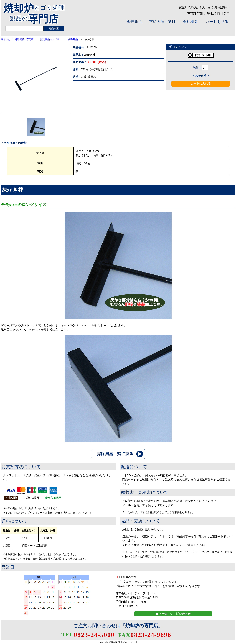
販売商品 (134, 22)
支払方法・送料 (162, 22)
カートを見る (217, 22)
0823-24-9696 (145, 635)
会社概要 (190, 22)
